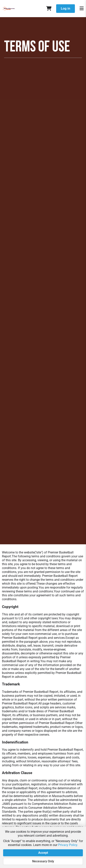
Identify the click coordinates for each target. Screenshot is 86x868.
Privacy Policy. (68, 845)
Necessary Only (43, 861)
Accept (43, 853)
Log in (66, 8)
